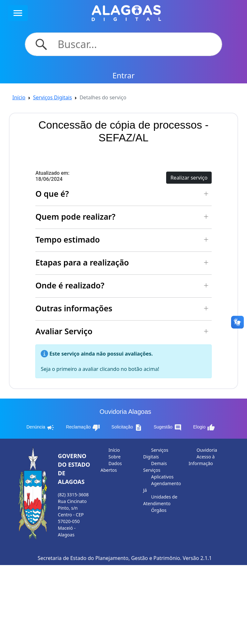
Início (19, 97)
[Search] (136, 44)
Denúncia (40, 428)
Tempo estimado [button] (68, 239)
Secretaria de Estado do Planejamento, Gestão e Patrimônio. (109, 558)
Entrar (123, 75)
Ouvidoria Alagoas (125, 412)
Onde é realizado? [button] (70, 285)
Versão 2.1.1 (197, 558)
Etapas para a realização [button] (82, 262)
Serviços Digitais (53, 97)
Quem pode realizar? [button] (75, 216)
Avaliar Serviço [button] (64, 331)
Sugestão (168, 428)
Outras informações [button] (74, 308)
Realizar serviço (189, 178)
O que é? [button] (52, 194)
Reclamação (83, 428)
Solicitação (127, 428)
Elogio (204, 428)
